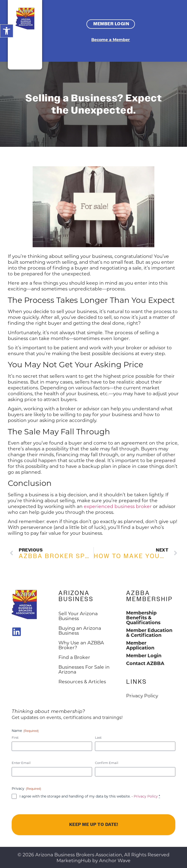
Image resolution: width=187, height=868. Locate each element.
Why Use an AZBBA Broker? (81, 645)
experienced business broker (118, 506)
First (15, 737)
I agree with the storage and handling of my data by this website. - (90, 796)
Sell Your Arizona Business (78, 616)
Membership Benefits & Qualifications (143, 617)
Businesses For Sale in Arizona (84, 669)
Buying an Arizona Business (80, 630)
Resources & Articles (82, 681)
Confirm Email (107, 763)
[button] (7, 31)
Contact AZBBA (145, 663)
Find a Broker (74, 657)
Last (98, 737)
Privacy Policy (146, 796)
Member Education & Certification (149, 632)
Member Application (140, 645)
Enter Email (21, 763)
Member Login (144, 655)
